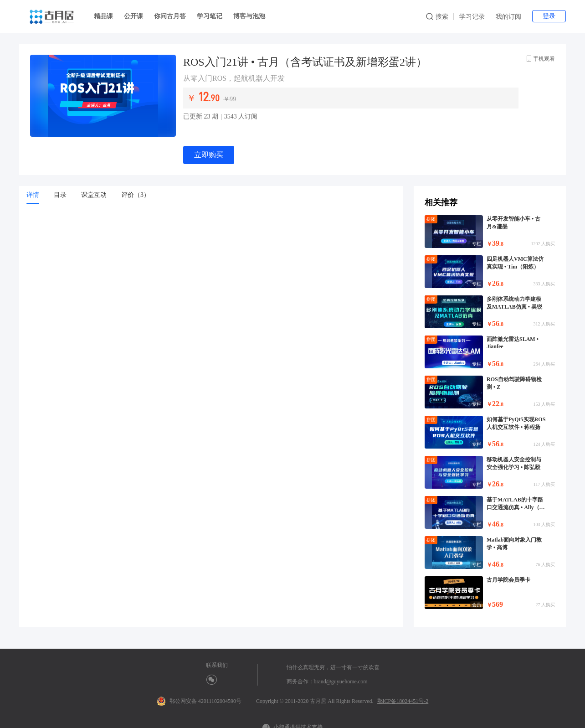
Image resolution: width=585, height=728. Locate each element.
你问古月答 (170, 16)
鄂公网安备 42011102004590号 (199, 701)
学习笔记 (210, 16)
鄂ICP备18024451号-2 (403, 701)
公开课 (133, 16)
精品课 (103, 16)
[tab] (33, 195)
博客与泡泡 (249, 16)
